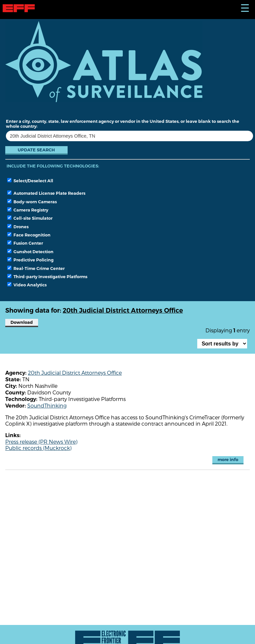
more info (228, 460)
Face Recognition (29, 235)
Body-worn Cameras (32, 202)
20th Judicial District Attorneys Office (75, 373)
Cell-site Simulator (30, 218)
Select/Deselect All (30, 181)
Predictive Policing (30, 260)
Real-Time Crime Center (36, 268)
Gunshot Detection (30, 252)
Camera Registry (28, 210)
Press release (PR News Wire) (41, 442)
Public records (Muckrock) (38, 448)
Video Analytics (27, 285)
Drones (18, 227)
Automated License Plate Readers (46, 193)
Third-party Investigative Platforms (47, 277)
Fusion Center (25, 243)
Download (22, 322)
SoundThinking (47, 405)
